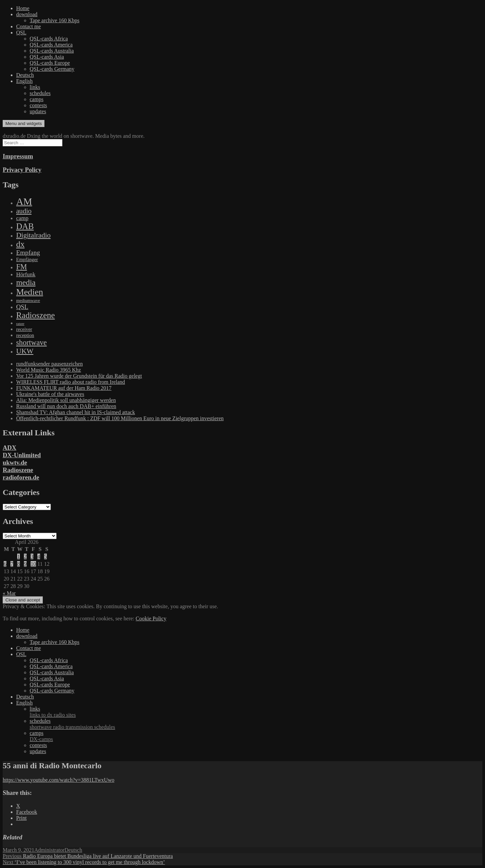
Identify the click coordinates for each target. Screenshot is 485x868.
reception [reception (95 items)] (25, 335)
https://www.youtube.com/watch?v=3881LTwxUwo (59, 780)
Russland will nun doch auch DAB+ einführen (66, 406)
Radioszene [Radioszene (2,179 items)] (36, 315)
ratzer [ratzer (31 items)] (20, 324)
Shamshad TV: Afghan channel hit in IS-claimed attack (76, 412)
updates (38, 111)
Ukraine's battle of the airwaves (50, 394)
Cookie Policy (151, 618)
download (27, 14)
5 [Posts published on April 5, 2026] (45, 556)
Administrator (50, 850)
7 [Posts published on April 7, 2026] (12, 564)
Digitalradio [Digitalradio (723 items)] (33, 235)
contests (38, 105)
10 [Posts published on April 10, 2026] (33, 564)
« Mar (9, 593)
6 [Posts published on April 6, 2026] (5, 564)
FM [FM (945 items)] (22, 267)
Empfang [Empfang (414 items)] (28, 253)
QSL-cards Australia (52, 51)
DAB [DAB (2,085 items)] (25, 226)
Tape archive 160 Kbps (55, 20)
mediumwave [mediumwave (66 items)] (28, 300)
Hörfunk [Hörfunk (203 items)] (26, 274)
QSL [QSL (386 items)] (22, 307)
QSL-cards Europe (50, 63)
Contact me (28, 26)
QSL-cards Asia (47, 57)
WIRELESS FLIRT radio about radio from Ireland (71, 382)
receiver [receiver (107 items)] (24, 329)
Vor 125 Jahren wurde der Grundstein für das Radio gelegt (79, 376)
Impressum (18, 156)
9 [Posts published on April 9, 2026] (25, 564)
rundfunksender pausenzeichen (50, 364)
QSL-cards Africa (49, 39)
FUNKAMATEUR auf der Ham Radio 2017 (64, 388)
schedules (40, 93)
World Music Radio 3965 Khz (48, 370)
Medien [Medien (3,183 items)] (30, 292)
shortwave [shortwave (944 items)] (31, 343)
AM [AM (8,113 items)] (24, 201)
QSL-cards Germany (52, 69)
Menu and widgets (24, 123)
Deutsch (25, 75)
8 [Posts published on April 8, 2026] (19, 564)
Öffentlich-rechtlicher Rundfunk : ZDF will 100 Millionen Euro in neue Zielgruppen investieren (120, 418)
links (35, 87)
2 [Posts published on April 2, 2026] (25, 556)
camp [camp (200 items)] (22, 218)
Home (23, 8)
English (24, 81)
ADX (10, 448)
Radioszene (18, 470)
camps (37, 99)
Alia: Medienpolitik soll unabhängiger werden (66, 400)
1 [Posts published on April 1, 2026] (19, 556)
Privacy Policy (22, 170)
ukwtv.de (15, 462)
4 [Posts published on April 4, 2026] (39, 556)
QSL (21, 33)
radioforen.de (21, 477)
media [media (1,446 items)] (26, 282)
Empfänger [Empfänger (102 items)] (27, 259)
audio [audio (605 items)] (24, 211)
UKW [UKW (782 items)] (25, 351)
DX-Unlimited (22, 455)
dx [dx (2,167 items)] (20, 244)
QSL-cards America (51, 45)
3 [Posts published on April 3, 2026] (32, 556)
